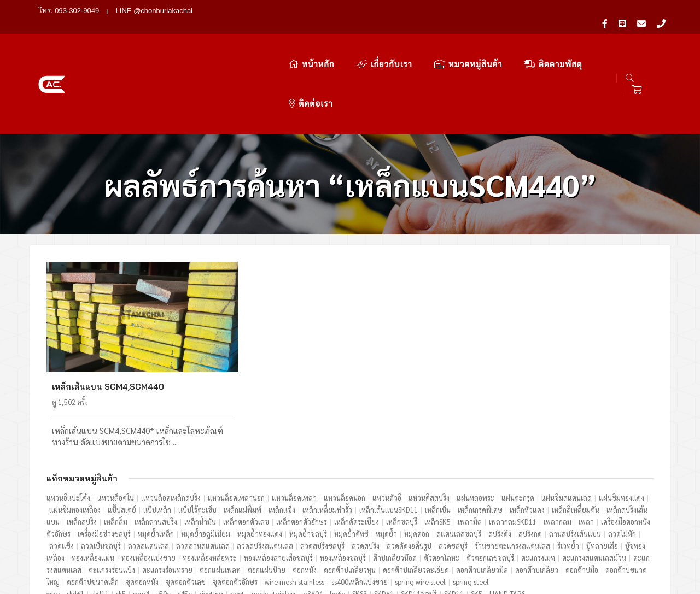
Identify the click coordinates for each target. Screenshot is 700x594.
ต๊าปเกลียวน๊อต (395, 486)
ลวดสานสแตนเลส (203, 474)
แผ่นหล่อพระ (476, 425)
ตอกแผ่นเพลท (220, 498)
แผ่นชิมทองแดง (622, 425)
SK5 (477, 522)
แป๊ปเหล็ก (157, 437)
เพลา (586, 449)
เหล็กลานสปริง (156, 449)
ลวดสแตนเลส (148, 474)
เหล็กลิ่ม (116, 449)
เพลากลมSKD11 (513, 449)
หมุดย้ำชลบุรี (308, 461)
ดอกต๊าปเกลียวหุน (350, 498)
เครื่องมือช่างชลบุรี (104, 461)
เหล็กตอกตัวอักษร (302, 449)
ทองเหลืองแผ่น (93, 486)
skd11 (100, 522)
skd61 (75, 522)
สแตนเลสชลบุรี (459, 461)
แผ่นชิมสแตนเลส (567, 425)
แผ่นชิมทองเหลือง (75, 437)
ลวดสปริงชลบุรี (322, 474)
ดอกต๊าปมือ (582, 498)
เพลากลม (558, 449)
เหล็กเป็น (438, 437)
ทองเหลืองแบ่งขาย (148, 486)
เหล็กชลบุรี (402, 449)
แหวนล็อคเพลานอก (236, 425)
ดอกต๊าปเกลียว (537, 498)
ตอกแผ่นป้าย (267, 498)
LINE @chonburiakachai (154, 11)
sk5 (121, 522)
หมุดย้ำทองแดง (260, 461)
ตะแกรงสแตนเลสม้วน (594, 486)
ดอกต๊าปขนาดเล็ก (93, 510)
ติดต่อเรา (567, 42)
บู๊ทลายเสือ (602, 474)
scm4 (141, 522)
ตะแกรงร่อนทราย (167, 498)
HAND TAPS (507, 522)
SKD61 (384, 522)
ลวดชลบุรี (453, 474)
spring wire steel (420, 510)
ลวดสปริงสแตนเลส (265, 474)
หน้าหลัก (252, 42)
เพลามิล (470, 449)
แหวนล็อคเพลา (294, 425)
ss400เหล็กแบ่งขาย (360, 510)
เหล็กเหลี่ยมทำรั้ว (327, 437)
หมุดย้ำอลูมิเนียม (206, 461)
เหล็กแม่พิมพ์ (243, 437)
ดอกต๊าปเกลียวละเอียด (416, 498)
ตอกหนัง (305, 498)
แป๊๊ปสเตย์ (122, 437)
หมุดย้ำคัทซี (351, 461)
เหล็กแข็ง (282, 437)
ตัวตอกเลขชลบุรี (490, 486)
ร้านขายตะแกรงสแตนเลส (512, 474)
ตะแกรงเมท (538, 486)
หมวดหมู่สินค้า (409, 42)
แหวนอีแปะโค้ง (68, 425)
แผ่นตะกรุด (518, 425)
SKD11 (454, 522)
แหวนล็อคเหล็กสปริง (171, 425)
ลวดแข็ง (62, 474)
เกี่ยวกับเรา (325, 42)
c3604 (313, 522)
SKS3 (360, 522)
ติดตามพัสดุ (494, 42)
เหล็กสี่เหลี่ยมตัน (576, 437)
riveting (211, 522)
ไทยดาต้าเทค (642, 565)
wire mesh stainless (294, 510)
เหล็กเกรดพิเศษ (480, 437)
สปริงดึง (500, 461)
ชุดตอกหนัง (142, 510)
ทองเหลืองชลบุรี (343, 486)
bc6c (337, 522)
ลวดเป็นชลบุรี (101, 474)
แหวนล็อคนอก (345, 425)
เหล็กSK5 (437, 449)
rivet (237, 522)
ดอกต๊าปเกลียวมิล (482, 498)
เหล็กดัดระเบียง (357, 449)
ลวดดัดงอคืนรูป (409, 474)
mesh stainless (274, 522)
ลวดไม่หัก (622, 461)
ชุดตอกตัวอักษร (235, 510)
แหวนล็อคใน (116, 425)
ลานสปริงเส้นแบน (575, 461)
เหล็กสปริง (82, 449)
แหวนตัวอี (387, 425)
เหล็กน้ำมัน (200, 449)
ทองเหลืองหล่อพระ (210, 486)
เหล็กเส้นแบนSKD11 (389, 437)
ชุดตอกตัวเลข (186, 510)
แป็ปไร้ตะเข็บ (197, 437)
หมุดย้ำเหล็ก (156, 461)
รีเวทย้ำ (568, 474)
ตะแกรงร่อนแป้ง (112, 498)
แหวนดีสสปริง (429, 425)
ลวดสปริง (366, 474)
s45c (185, 522)
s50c (164, 522)
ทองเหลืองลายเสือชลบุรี (278, 486)
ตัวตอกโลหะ (442, 486)
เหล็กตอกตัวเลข (246, 449)
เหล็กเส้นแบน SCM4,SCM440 (108, 314)
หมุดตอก (417, 461)
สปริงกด (530, 461)
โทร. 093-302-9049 (69, 11)
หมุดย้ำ (386, 461)
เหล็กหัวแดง (527, 437)
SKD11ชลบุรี (419, 522)
